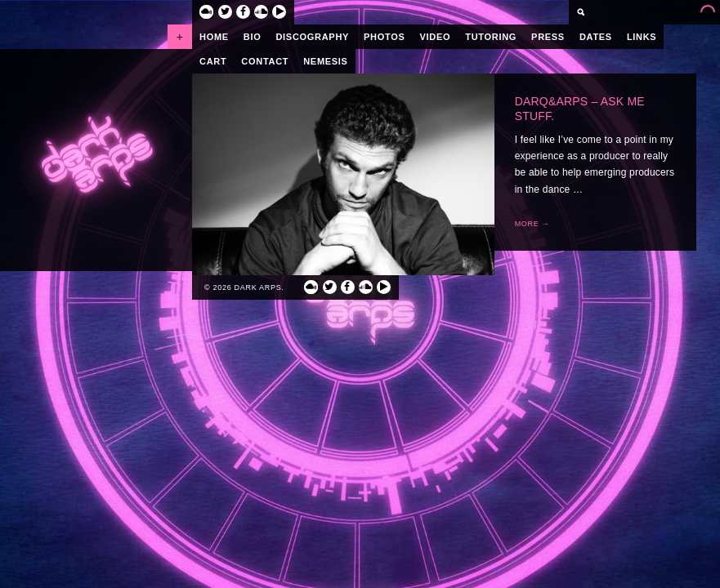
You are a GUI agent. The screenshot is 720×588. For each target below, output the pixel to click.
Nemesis (325, 61)
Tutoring (491, 37)
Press (548, 37)
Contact (265, 61)
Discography (312, 37)
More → (532, 224)
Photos (384, 37)
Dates (596, 37)
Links (642, 37)
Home (214, 37)
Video (436, 37)
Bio (253, 37)
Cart (213, 61)
